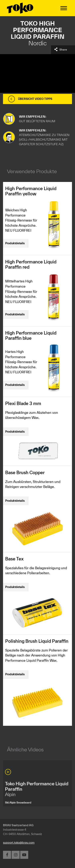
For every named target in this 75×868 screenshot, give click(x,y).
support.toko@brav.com (19, 843)
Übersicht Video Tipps (35, 99)
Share (63, 50)
